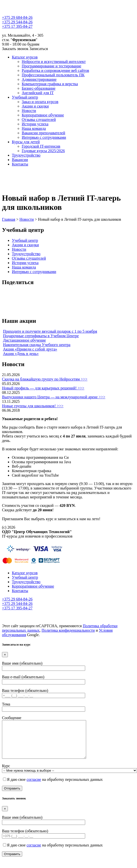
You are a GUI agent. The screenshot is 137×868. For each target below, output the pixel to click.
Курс (69, 775)
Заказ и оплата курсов (40, 102)
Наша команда (34, 128)
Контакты (20, 164)
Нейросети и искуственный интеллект (54, 62)
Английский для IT (38, 93)
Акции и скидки (35, 106)
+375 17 (17, 26)
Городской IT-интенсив (41, 146)
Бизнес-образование (39, 88)
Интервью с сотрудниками (44, 137)
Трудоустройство (26, 155)
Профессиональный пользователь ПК (53, 75)
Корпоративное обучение (43, 115)
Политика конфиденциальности (68, 630)
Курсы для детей (26, 142)
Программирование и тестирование (51, 66)
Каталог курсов (25, 57)
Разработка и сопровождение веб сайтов (55, 70)
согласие (34, 787)
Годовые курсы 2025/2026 (43, 151)
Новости (29, 111)
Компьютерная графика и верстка (50, 84)
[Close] (5, 655)
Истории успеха (35, 124)
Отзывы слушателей (39, 120)
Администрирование (39, 79)
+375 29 (17, 17)
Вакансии (20, 160)
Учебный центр (25, 97)
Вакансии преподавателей (43, 133)
